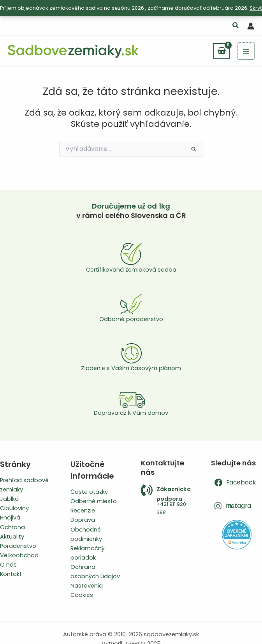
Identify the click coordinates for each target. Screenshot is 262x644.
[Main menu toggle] (246, 51)
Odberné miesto (94, 501)
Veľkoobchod (19, 555)
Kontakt (11, 574)
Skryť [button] (256, 8)
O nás (8, 565)
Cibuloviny (14, 508)
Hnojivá (10, 518)
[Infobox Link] (166, 501)
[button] (236, 26)
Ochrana (12, 527)
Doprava (83, 520)
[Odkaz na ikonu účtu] (251, 26)
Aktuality (12, 537)
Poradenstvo (18, 546)
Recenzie (83, 511)
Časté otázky (89, 492)
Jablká (9, 499)
